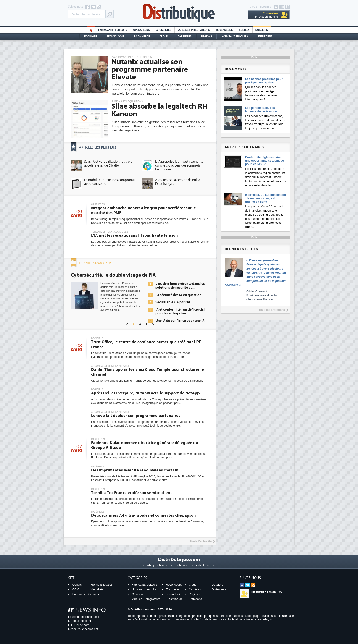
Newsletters (267, 592)
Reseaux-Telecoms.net (83, 629)
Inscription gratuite (267, 15)
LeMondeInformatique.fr (84, 617)
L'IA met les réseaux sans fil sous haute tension (134, 235)
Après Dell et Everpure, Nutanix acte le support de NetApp (145, 393)
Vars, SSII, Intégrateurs (194, 30)
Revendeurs (224, 30)
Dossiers (262, 30)
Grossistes (163, 30)
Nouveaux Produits (235, 36)
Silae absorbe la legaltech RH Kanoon (159, 110)
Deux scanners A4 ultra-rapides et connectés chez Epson (143, 515)
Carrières (185, 36)
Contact (77, 585)
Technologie (115, 36)
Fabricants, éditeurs (113, 30)
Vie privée (97, 589)
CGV (76, 589)
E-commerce (142, 36)
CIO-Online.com (79, 625)
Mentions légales (102, 585)
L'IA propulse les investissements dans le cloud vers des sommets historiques (179, 166)
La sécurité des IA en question (179, 295)
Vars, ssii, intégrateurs (146, 599)
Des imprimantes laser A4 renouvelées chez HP (135, 470)
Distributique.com (80, 621)
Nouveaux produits (144, 589)
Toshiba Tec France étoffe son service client (132, 493)
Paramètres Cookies (86, 594)
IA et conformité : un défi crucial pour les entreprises (180, 312)
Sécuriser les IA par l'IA (173, 302)
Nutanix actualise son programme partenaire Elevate (150, 69)
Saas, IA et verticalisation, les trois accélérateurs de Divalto (108, 164)
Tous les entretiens (272, 310)
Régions (207, 36)
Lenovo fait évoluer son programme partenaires (136, 416)
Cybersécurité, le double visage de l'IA (113, 275)
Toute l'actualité (201, 541)
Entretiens (265, 36)
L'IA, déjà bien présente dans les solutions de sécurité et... (180, 286)
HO (91, 30)
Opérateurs (141, 30)
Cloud (164, 36)
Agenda (244, 30)
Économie (91, 36)
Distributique (179, 13)
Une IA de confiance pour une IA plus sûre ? (180, 323)
